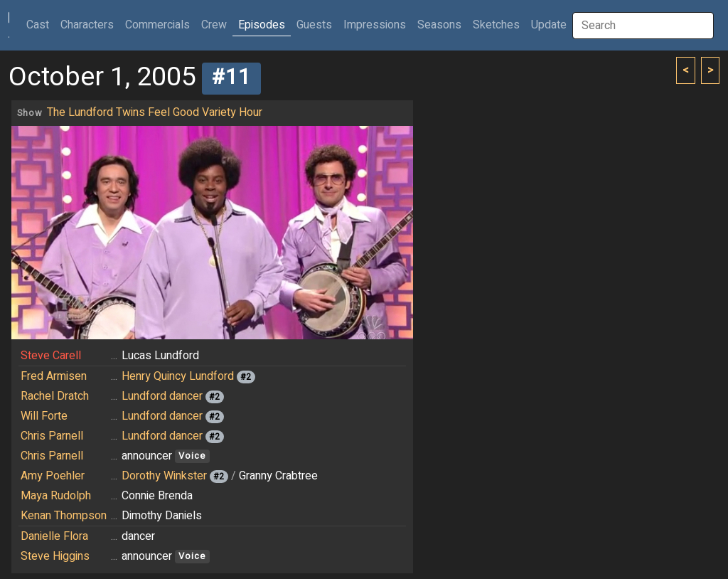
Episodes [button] (262, 25)
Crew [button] (214, 25)
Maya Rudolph (56, 496)
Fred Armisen (54, 376)
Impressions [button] (375, 25)
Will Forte (44, 416)
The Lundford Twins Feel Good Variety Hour (155, 112)
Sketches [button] (496, 25)
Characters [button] (87, 25)
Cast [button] (41, 25)
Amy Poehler (53, 476)
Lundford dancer (162, 396)
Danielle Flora (54, 536)
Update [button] (549, 25)
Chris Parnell (52, 436)
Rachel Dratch (55, 396)
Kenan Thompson (64, 516)
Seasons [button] (439, 25)
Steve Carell (51, 356)
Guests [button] (314, 25)
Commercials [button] (157, 25)
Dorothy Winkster (164, 476)
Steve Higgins (55, 556)
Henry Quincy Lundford (178, 376)
